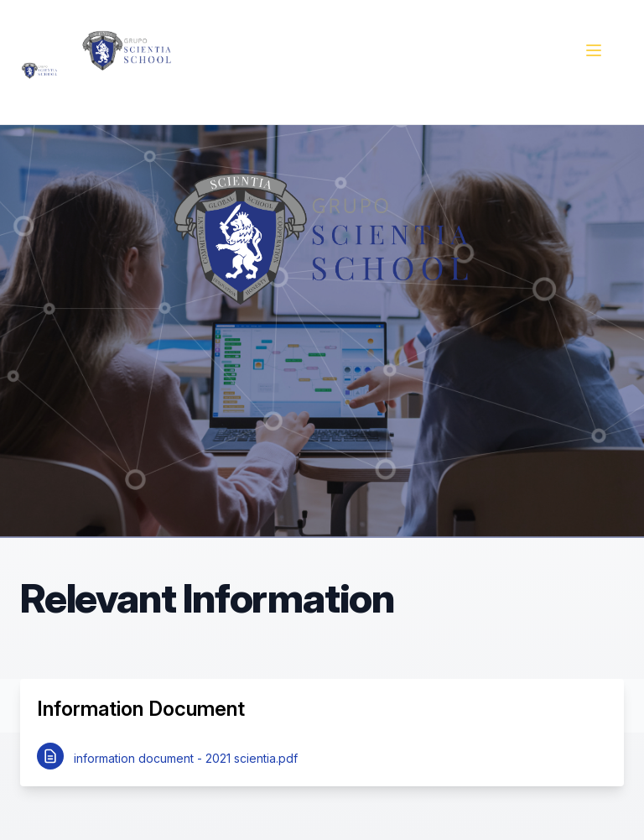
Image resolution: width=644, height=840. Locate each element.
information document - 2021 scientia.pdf (186, 758)
